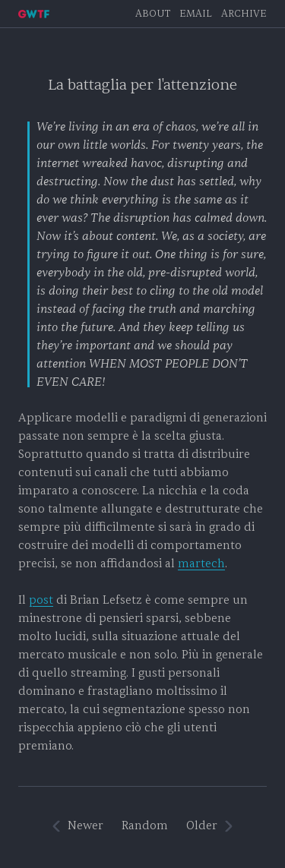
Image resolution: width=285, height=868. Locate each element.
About (153, 14)
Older (202, 826)
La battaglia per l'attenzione (142, 85)
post (41, 600)
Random (145, 826)
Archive (244, 14)
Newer (85, 826)
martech (201, 564)
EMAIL (196, 14)
